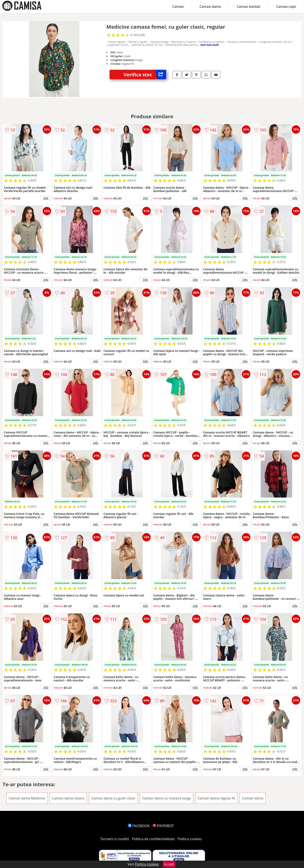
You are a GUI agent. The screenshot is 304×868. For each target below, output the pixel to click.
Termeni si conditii (115, 839)
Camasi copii (286, 7)
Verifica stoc (145, 75)
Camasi (178, 7)
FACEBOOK (139, 826)
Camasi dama (210, 7)
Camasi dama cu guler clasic (113, 798)
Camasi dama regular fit (216, 798)
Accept (169, 864)
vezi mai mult (210, 45)
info (46, 198)
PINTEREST (163, 826)
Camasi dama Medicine (27, 798)
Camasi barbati (248, 7)
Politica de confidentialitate (153, 839)
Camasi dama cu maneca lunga (166, 798)
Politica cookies (190, 839)
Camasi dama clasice (68, 798)
